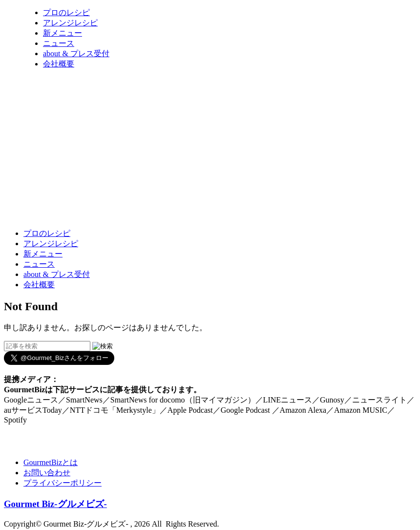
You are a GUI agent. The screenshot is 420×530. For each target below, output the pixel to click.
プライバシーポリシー (63, 483)
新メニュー (63, 33)
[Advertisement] (182, 197)
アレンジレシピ (70, 23)
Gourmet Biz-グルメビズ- (55, 504)
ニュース (59, 43)
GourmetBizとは (51, 462)
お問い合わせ (47, 473)
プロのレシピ (66, 12)
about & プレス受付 (76, 53)
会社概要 (59, 64)
